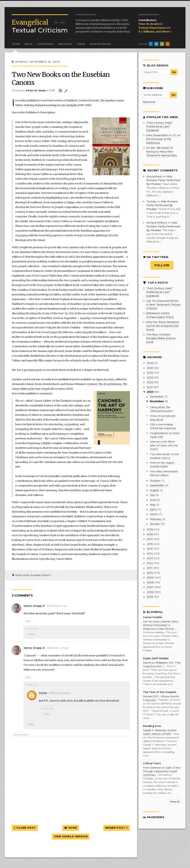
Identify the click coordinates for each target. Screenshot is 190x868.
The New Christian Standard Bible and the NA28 (161, 338)
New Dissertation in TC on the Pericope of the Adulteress (163, 139)
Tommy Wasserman (152, 28)
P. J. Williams (146, 32)
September (158, 485)
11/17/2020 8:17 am (57, 606)
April (153, 510)
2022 (150, 382)
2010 (150, 573)
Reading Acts (152, 726)
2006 (150, 592)
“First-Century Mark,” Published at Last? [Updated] (160, 127)
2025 (150, 368)
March (154, 514)
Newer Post (117, 828)
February (156, 519)
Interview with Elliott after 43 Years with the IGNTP (164, 445)
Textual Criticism (40, 26)
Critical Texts (152, 763)
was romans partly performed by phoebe (163, 180)
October (156, 481)
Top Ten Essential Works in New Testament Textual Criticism (163, 305)
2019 (150, 529)
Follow (162, 265)
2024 (150, 373)
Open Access (104, 379)
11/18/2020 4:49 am (58, 648)
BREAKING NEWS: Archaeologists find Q (160, 315)
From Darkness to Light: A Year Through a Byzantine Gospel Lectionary (162, 771)
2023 (150, 378)
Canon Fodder (153, 617)
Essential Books (100, 44)
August (155, 490)
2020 (150, 392)
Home (16, 44)
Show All (175, 802)
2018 (150, 534)
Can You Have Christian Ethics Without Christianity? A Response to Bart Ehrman (161, 625)
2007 (150, 587)
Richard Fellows (157, 223)
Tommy (151, 201)
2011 (150, 568)
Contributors (45, 44)
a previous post (32, 370)
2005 (150, 597)
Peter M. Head (148, 24)
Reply (28, 621)
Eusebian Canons (41, 575)
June (153, 500)
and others (164, 32)
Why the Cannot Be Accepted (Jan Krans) (162, 326)
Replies (33, 629)
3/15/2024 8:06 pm (60, 693)
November (157, 401)
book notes (22, 575)
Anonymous (154, 176)
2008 (150, 582)
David (43, 693)
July (153, 495)
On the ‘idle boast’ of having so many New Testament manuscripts (161, 152)
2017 (150, 539)
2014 (150, 554)
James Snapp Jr (34, 606)
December (157, 397)
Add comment (21, 735)
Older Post (25, 828)
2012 (150, 563)
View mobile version (71, 836)
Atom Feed (149, 102)
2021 (150, 387)
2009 (150, 578)
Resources (65, 44)
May (153, 505)
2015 (150, 549)
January (155, 524)
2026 (150, 363)
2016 (150, 544)
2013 (150, 558)
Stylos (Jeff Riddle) (156, 658)
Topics (81, 44)
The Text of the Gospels (160, 692)
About (28, 44)
